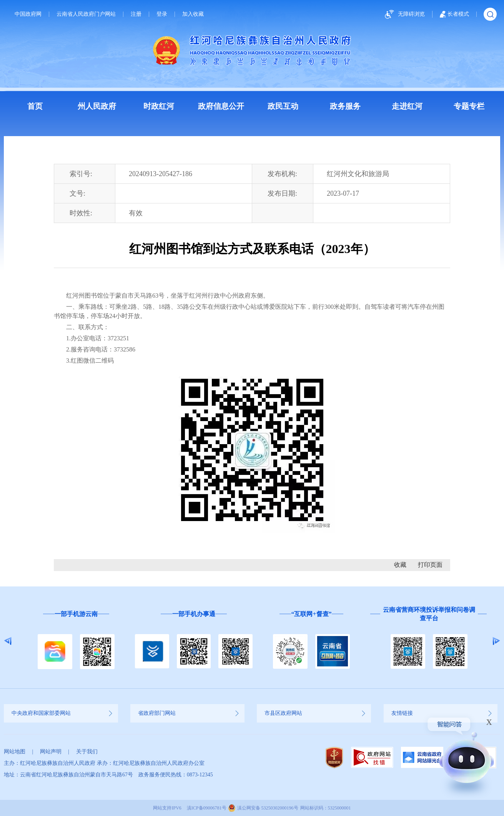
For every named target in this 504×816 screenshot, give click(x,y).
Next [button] (496, 641)
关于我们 (87, 752)
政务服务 (345, 106)
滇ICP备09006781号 (207, 808)
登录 (162, 14)
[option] (76, 641)
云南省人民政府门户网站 (86, 14)
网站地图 (15, 752)
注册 (136, 14)
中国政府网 (28, 14)
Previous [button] (8, 641)
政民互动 (283, 106)
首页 (35, 106)
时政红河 (159, 106)
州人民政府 (97, 106)
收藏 (400, 565)
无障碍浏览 (404, 14)
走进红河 (407, 106)
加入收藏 (193, 14)
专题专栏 (469, 106)
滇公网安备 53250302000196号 (268, 808)
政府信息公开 (221, 106)
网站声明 (51, 752)
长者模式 (454, 14)
